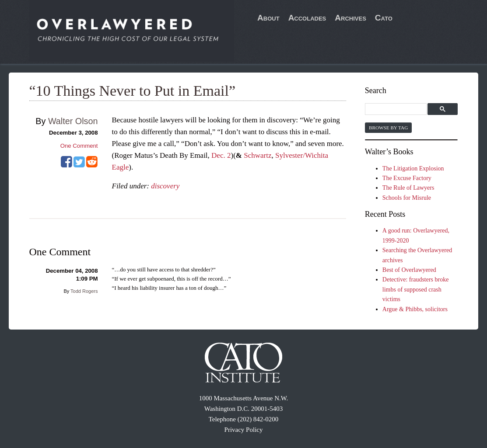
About (268, 18)
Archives (350, 18)
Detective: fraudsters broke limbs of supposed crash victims (416, 289)
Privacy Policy (244, 430)
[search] (397, 109)
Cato (384, 18)
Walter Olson (73, 121)
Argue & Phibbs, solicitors (415, 309)
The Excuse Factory (407, 178)
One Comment (79, 146)
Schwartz (258, 155)
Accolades (307, 18)
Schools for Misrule (407, 198)
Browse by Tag (388, 128)
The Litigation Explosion (413, 168)
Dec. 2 (221, 155)
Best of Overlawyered (409, 270)
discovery (165, 186)
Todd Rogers (84, 291)
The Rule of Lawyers (408, 188)
